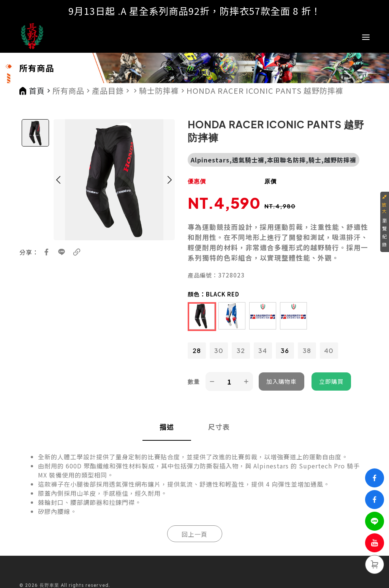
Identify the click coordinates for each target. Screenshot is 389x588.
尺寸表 (219, 427)
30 (219, 351)
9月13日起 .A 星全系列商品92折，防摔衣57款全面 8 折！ (195, 11)
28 (197, 351)
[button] (59, 180)
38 (307, 351)
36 (285, 351)
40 (329, 351)
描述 (167, 427)
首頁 (37, 91)
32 (241, 351)
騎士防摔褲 (159, 91)
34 (263, 351)
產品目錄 (108, 91)
